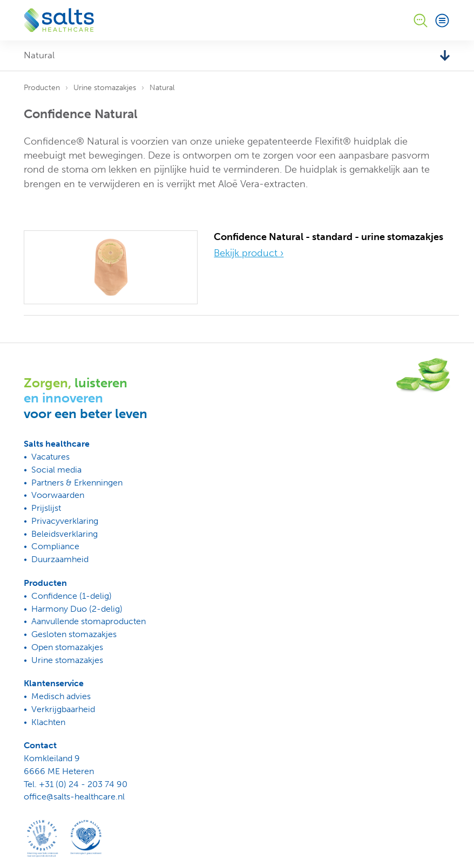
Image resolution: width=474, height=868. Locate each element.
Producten (42, 88)
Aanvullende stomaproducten (89, 621)
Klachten (48, 722)
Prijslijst (46, 508)
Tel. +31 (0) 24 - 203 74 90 (76, 784)
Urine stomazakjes (105, 88)
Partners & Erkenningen (77, 483)
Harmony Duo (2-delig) (77, 609)
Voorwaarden (58, 495)
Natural (162, 88)
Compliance (55, 546)
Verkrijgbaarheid (63, 709)
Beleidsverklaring (65, 534)
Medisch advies (61, 696)
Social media (56, 470)
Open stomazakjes (67, 647)
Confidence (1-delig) (72, 596)
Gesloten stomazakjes (74, 634)
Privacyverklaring (65, 521)
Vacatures (50, 457)
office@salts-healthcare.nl (74, 797)
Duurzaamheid (60, 559)
